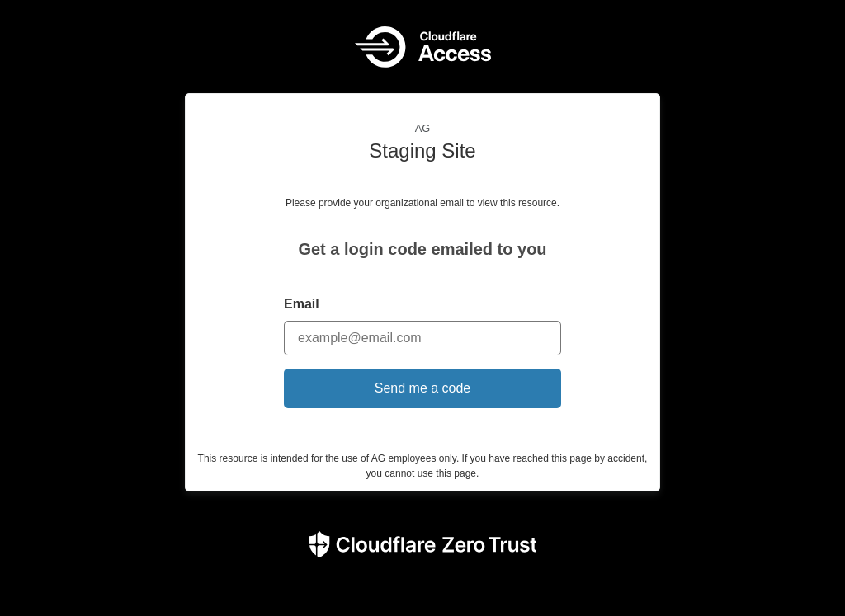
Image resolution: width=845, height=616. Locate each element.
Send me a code (423, 388)
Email (302, 304)
